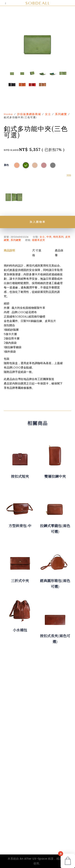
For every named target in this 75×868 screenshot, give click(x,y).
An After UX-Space (33, 859)
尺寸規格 (37, 253)
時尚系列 (58, 237)
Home (8, 114)
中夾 (49, 237)
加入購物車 (38, 222)
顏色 (6, 165)
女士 (48, 114)
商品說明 (9, 250)
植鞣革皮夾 (38, 240)
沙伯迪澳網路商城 (29, 114)
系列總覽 (61, 114)
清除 (69, 175)
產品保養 (59, 253)
